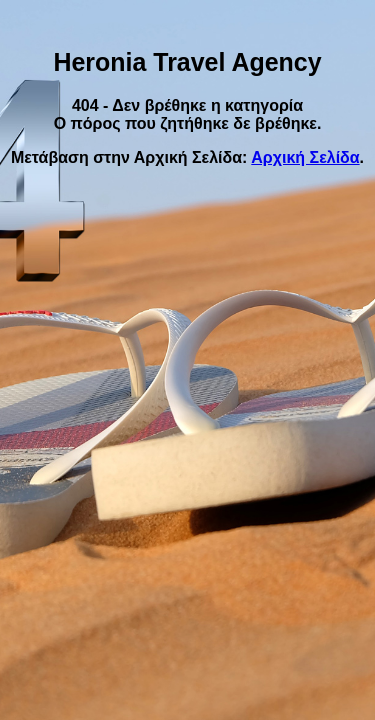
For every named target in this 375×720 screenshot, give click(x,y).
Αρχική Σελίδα (305, 157)
